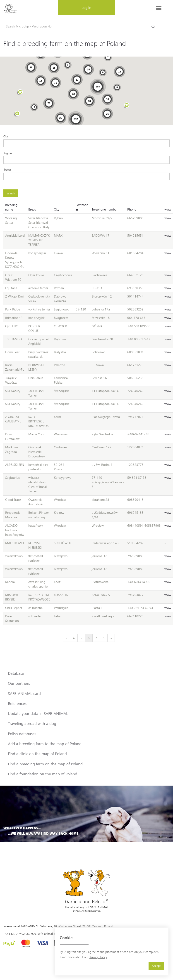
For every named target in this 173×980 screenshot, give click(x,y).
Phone (132, 209)
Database (16, 673)
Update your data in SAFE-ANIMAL (38, 713)
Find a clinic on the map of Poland (37, 754)
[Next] (111, 638)
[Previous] (66, 638)
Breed (32, 209)
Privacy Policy (98, 957)
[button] (127, 106)
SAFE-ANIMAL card (24, 693)
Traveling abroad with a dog (32, 723)
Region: (8, 153)
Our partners (19, 683)
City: (6, 136)
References (17, 703)
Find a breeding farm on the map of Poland (45, 764)
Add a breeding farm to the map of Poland (45, 744)
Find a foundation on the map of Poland (43, 774)
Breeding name (11, 207)
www (168, 209)
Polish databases (22, 734)
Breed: (7, 169)
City (57, 209)
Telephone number (105, 209)
